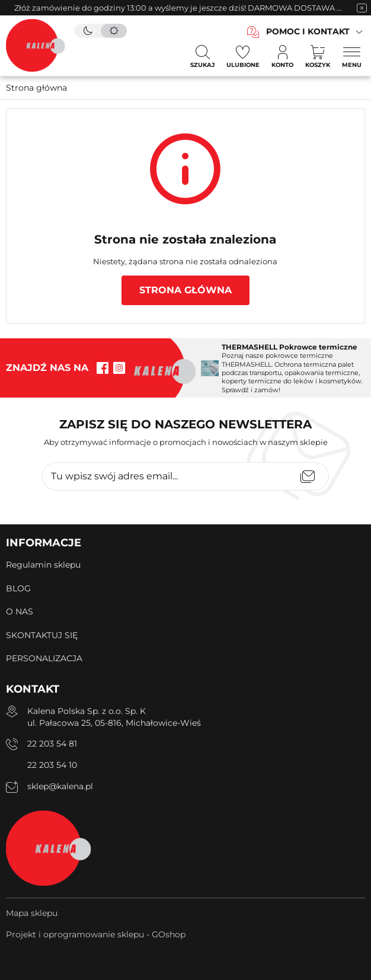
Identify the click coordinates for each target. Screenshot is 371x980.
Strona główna (36, 88)
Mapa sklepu (32, 913)
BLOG (18, 588)
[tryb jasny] (114, 31)
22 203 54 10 (52, 765)
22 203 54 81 (52, 744)
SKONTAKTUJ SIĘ (42, 635)
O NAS (20, 611)
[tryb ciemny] (88, 31)
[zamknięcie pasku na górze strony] (362, 8)
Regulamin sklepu (43, 565)
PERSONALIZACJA (44, 658)
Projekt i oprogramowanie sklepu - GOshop (96, 934)
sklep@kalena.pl (60, 786)
